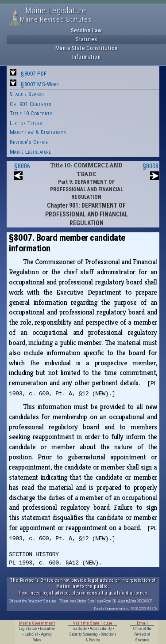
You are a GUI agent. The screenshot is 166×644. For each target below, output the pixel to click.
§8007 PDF (34, 74)
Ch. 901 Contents (31, 104)
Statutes (86, 39)
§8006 (22, 166)
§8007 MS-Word (40, 84)
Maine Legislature (31, 152)
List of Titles (26, 123)
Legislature (28, 629)
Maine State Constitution (87, 48)
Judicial (31, 634)
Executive (47, 629)
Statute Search (27, 94)
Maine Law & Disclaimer (38, 132)
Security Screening (83, 634)
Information (87, 57)
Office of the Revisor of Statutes (33, 601)
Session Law (87, 30)
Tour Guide (79, 629)
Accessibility (101, 629)
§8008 (151, 166)
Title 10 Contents (31, 113)
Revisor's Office (29, 142)
